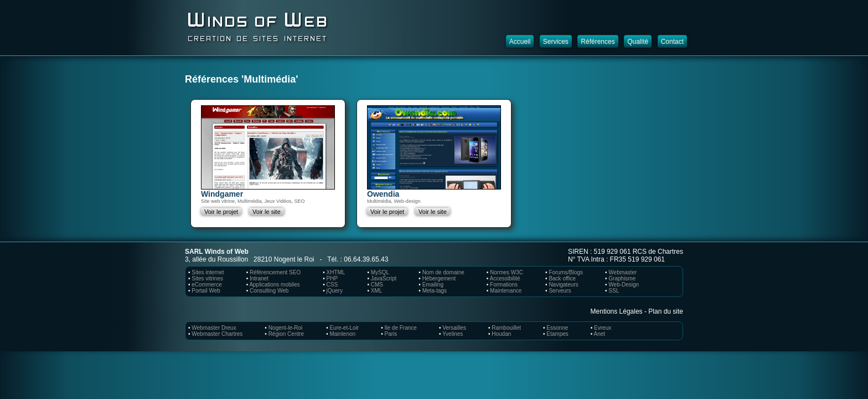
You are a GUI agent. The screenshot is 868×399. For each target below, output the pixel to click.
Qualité (638, 42)
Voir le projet (221, 212)
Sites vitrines (207, 278)
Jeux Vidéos (278, 201)
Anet (600, 334)
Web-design (407, 201)
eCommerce (206, 285)
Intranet (259, 278)
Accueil (520, 42)
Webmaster (622, 272)
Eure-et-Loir (344, 328)
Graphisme (622, 278)
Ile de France (401, 328)
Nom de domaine (443, 272)
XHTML (335, 272)
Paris (391, 334)
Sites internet (208, 272)
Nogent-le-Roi (286, 328)
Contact (672, 42)
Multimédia (250, 201)
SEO (299, 201)
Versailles (454, 328)
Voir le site (267, 212)
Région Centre (286, 334)
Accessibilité (505, 278)
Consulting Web (269, 291)
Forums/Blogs (566, 272)
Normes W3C (507, 272)
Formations (504, 285)
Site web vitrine (218, 201)
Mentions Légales (617, 311)
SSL (614, 291)
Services (556, 42)
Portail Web (206, 291)
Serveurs (560, 291)
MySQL (380, 272)
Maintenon (342, 334)
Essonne (557, 328)
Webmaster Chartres (217, 334)
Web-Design (624, 285)
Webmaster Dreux (214, 328)
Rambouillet (506, 328)
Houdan (501, 334)
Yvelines (453, 334)
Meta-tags (435, 291)
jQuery (334, 291)
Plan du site (666, 311)
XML (377, 291)
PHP (332, 278)
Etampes (557, 334)
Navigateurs (563, 285)
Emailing (433, 285)
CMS (377, 285)
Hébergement (439, 278)
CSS (332, 285)
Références (598, 42)
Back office (562, 278)
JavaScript (384, 278)
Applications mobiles (274, 285)
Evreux (603, 328)
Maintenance (506, 291)
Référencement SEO (275, 272)
